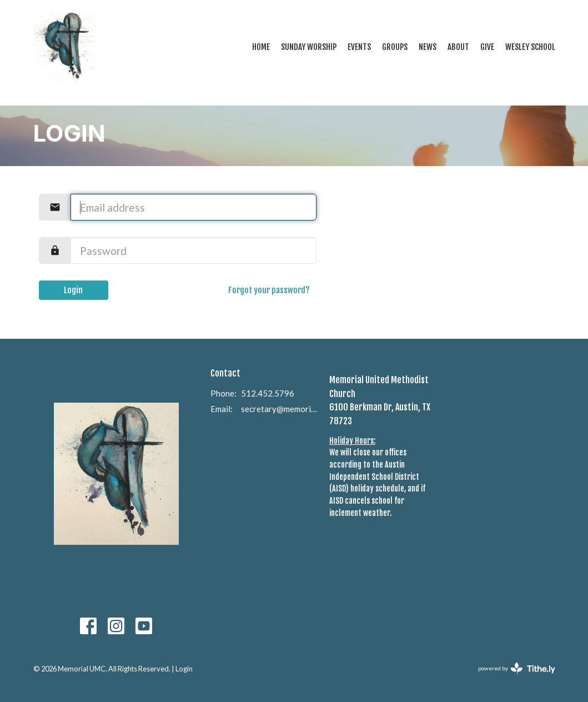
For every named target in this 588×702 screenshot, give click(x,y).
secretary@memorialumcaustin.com (279, 409)
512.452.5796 (268, 393)
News (428, 47)
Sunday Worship (309, 47)
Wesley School (530, 47)
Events (359, 47)
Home (261, 47)
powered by (517, 668)
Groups (395, 47)
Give (487, 47)
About (458, 47)
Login (73, 290)
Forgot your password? (269, 290)
